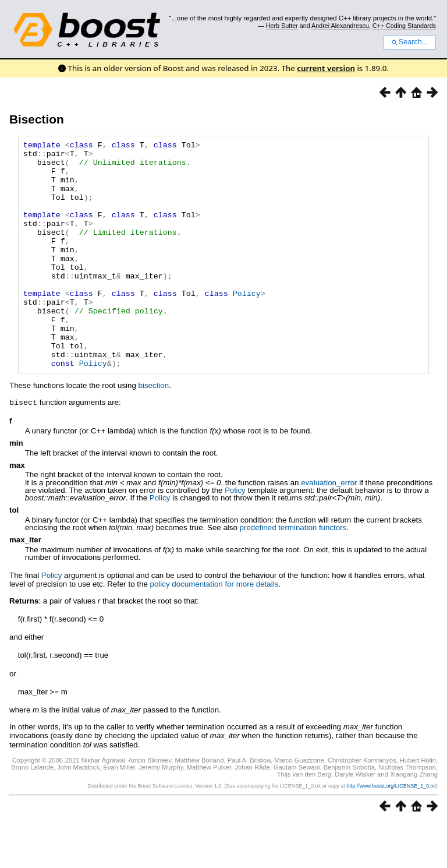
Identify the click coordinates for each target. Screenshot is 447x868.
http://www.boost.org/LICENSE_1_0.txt (391, 831)
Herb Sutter (282, 26)
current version (326, 68)
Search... (409, 42)
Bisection (37, 119)
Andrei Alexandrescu (340, 26)
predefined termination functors (293, 572)
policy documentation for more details (214, 629)
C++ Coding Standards (404, 26)
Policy (247, 324)
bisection (154, 431)
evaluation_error (329, 527)
